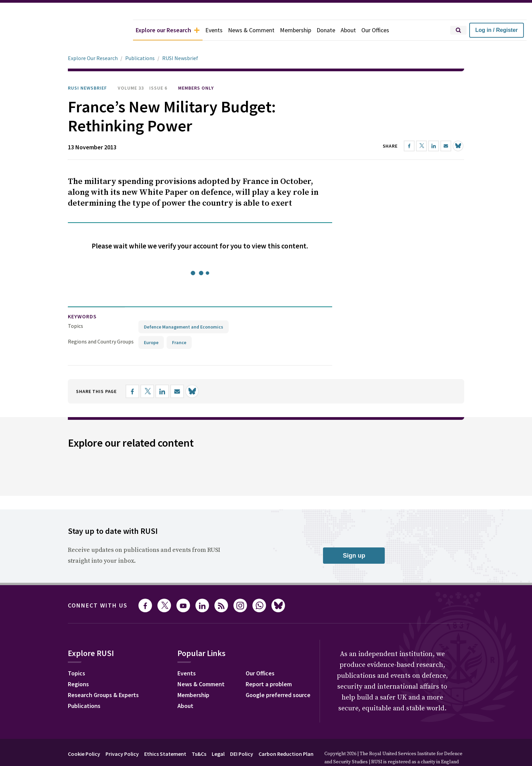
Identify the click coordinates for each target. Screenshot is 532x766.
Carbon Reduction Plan (286, 735)
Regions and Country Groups (101, 322)
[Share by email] (177, 372)
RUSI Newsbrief (87, 69)
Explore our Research (168, 30)
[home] (66, 30)
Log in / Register (497, 30)
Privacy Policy (122, 735)
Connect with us (98, 586)
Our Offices (375, 30)
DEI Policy (242, 735)
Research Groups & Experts (103, 676)
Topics (75, 307)
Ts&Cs (199, 735)
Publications (84, 687)
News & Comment (251, 30)
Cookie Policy (84, 735)
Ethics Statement (165, 735)
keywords (82, 297)
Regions (78, 665)
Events (214, 30)
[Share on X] (147, 372)
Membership (296, 30)
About (348, 30)
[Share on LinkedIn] (162, 372)
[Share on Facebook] (132, 372)
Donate (326, 30)
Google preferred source (278, 676)
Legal (218, 735)
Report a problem (269, 665)
